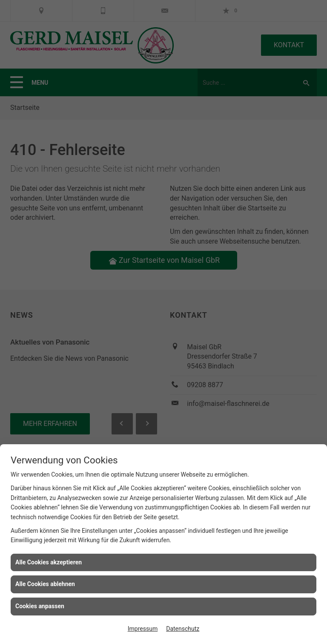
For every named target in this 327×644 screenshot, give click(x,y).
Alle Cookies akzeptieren (49, 562)
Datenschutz (183, 629)
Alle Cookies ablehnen (45, 584)
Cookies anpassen (40, 606)
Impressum (143, 629)
